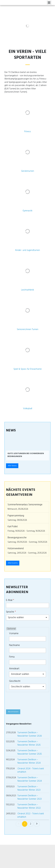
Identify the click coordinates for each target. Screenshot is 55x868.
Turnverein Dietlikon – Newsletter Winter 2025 (29, 743)
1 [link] (25, 824)
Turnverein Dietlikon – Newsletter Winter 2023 (29, 788)
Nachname (14, 645)
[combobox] (27, 618)
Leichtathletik (28, 290)
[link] (19, 824)
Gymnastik (27, 211)
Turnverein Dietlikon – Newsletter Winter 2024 (29, 761)
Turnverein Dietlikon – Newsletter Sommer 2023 (30, 797)
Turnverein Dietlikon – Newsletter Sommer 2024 (30, 779)
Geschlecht (15, 681)
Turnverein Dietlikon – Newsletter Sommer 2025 (30, 752)
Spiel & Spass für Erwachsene (28, 369)
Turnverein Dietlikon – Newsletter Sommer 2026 (30, 734)
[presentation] (28, 701)
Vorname (14, 633)
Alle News (12, 466)
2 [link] (31, 824)
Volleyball (28, 409)
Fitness (28, 132)
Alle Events (13, 563)
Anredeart (14, 669)
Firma (12, 657)
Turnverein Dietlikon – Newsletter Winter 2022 (29, 806)
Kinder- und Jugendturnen (28, 250)
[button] (10, 449)
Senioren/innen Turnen (28, 329)
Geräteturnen (28, 171)
